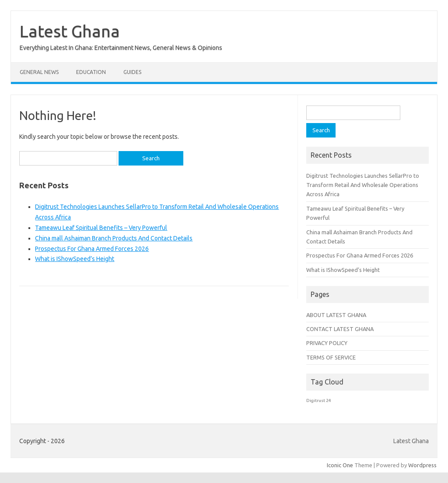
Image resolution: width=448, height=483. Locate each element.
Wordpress (422, 465)
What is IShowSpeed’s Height (75, 259)
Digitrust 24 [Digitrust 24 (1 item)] (319, 400)
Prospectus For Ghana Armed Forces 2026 (92, 249)
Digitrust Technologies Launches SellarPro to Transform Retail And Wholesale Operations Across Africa (363, 185)
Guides (132, 72)
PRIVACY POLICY (327, 343)
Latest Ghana (70, 31)
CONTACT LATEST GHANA (340, 329)
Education (91, 72)
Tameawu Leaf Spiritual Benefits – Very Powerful (101, 228)
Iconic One (340, 465)
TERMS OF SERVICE (331, 357)
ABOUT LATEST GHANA (336, 315)
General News (39, 72)
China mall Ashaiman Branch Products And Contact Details (114, 238)
